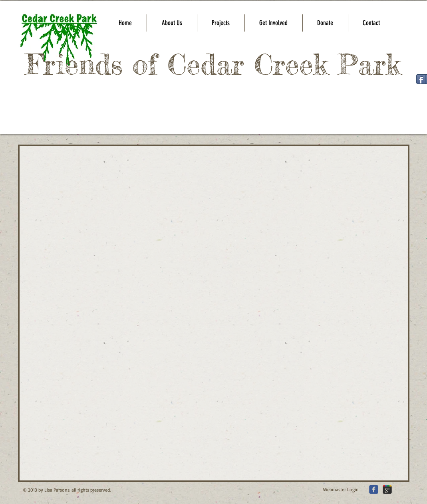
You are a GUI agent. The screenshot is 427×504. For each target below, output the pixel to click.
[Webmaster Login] (341, 490)
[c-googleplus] (387, 489)
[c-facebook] (374, 489)
